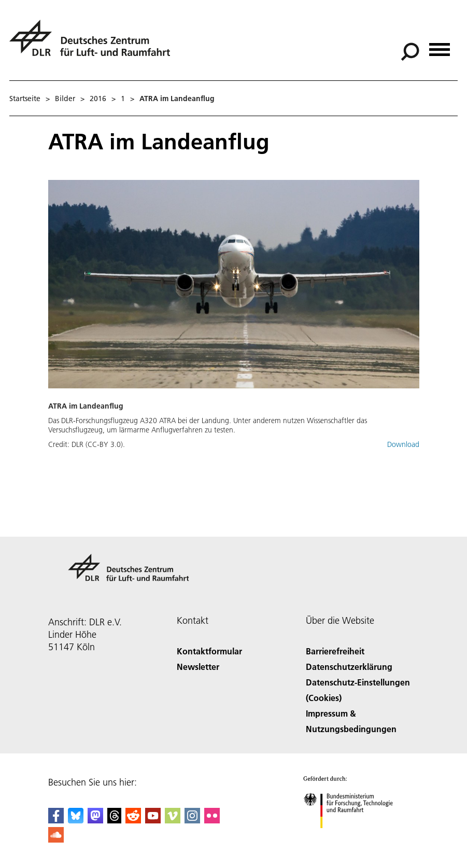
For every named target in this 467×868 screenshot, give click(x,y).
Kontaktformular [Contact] (209, 651)
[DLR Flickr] (212, 820)
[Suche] (410, 52)
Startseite (25, 99)
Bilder (65, 99)
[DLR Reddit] (133, 820)
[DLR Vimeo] (173, 820)
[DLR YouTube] (153, 820)
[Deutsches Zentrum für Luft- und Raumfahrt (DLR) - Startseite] (94, 44)
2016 (98, 99)
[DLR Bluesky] (76, 820)
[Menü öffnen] (440, 46)
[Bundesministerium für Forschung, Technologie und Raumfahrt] (354, 837)
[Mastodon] (95, 820)
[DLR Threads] (115, 820)
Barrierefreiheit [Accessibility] (335, 651)
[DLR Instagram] (192, 820)
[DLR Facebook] (56, 820)
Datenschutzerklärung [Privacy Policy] (349, 667)
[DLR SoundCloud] (56, 839)
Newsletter (198, 667)
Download (403, 444)
